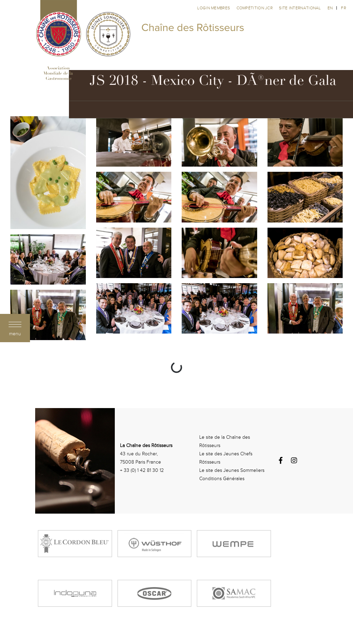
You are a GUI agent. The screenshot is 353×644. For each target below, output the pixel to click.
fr (344, 8)
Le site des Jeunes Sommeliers (232, 470)
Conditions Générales (222, 479)
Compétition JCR (255, 8)
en (330, 8)
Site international (300, 8)
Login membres (214, 8)
